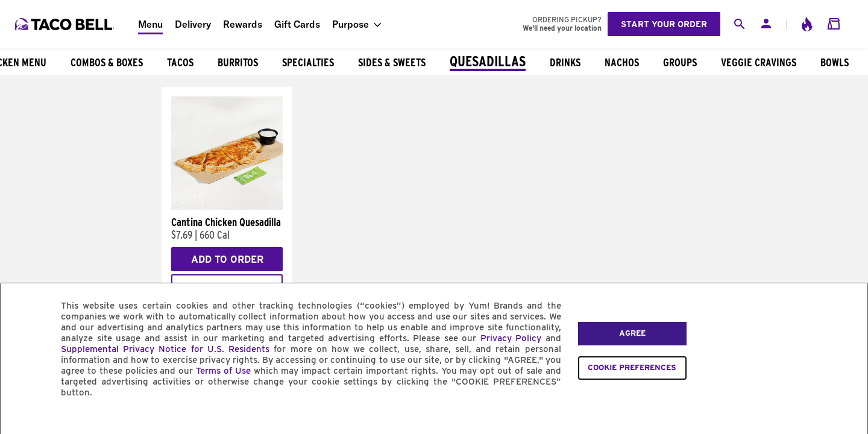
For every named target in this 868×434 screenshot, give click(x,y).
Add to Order (227, 259)
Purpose (351, 24)
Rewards (243, 24)
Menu (150, 24)
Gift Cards (297, 24)
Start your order (664, 24)
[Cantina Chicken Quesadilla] (227, 207)
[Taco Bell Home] (66, 24)
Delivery (193, 24)
